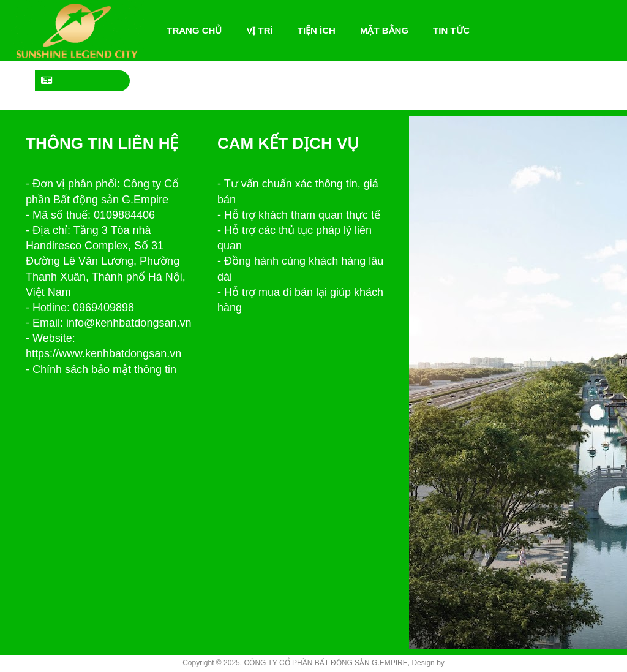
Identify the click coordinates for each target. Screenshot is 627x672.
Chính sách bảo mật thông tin (104, 369)
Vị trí (259, 30)
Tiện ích (317, 30)
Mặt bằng (384, 30)
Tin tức (451, 30)
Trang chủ (197, 31)
